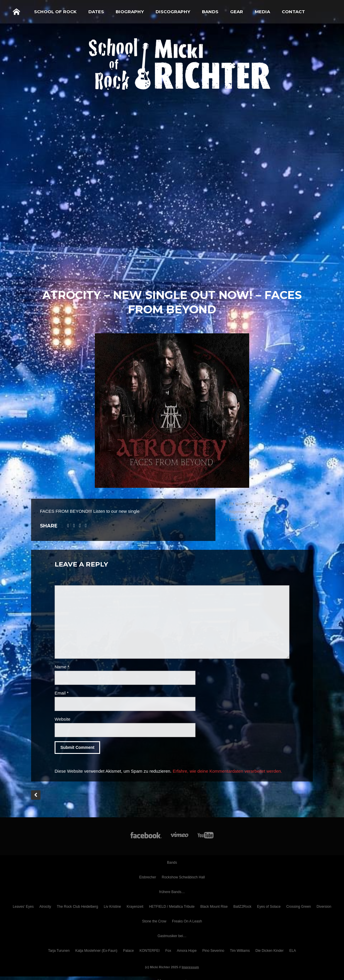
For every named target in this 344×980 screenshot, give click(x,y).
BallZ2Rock (242, 907)
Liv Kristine (113, 907)
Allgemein (237, 512)
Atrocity (45, 907)
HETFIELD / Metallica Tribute (172, 907)
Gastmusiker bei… (172, 936)
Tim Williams (240, 951)
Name (62, 667)
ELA (293, 951)
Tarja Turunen (59, 951)
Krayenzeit (135, 907)
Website (63, 719)
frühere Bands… (172, 892)
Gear (237, 12)
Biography (130, 12)
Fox (168, 951)
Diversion (324, 907)
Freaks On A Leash (187, 921)
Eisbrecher (147, 877)
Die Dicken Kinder (269, 951)
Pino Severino (213, 951)
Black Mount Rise (214, 907)
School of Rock (55, 12)
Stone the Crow (154, 921)
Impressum (190, 967)
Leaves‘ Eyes (23, 907)
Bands (210, 12)
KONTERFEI (150, 951)
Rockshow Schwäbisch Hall (183, 877)
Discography (173, 12)
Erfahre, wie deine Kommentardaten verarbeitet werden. (227, 771)
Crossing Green (299, 907)
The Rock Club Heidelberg (77, 907)
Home (16, 12)
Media (262, 12)
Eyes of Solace (269, 907)
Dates (96, 12)
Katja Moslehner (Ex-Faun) (96, 951)
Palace (128, 951)
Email (62, 693)
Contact (293, 12)
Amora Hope (187, 951)
